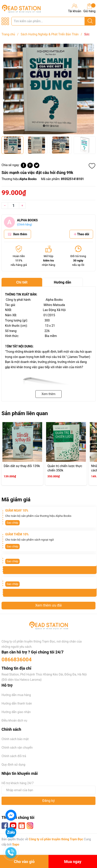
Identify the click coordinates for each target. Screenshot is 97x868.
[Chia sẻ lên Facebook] (23, 167)
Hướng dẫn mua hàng (16, 695)
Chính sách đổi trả (14, 756)
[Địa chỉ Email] (48, 790)
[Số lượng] (14, 206)
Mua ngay (73, 862)
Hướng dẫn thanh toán (17, 703)
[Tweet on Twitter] (37, 167)
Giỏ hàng (89, 8)
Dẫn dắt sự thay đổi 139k (22, 466)
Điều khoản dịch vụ (14, 720)
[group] (48, 89)
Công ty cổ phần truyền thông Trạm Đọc (56, 839)
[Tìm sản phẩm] (53, 21)
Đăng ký (49, 801)
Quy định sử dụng (13, 765)
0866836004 (17, 660)
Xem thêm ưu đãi (48, 605)
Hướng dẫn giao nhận (16, 712)
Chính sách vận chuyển (17, 748)
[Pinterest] (30, 167)
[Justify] (90, 21)
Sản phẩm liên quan (25, 413)
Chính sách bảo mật (15, 739)
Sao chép (12, 523)
